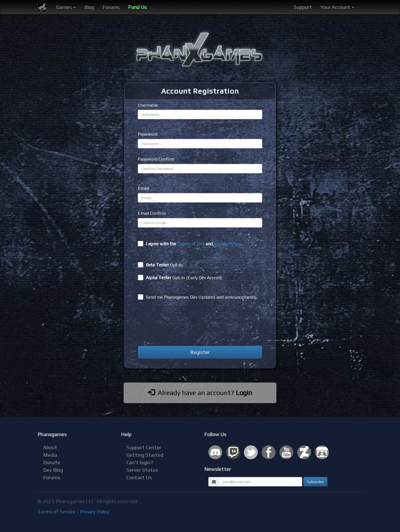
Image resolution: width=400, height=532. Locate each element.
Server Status (142, 470)
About (50, 447)
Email (143, 188)
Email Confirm (152, 213)
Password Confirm (156, 159)
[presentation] (180, 324)
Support (303, 7)
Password (148, 134)
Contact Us (139, 477)
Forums (111, 7)
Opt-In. (161, 265)
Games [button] (66, 7)
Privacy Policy (227, 244)
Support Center (144, 447)
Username (148, 105)
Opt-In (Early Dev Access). (180, 278)
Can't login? (140, 462)
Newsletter (217, 469)
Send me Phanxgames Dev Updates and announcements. (197, 297)
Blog (89, 7)
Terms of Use (191, 244)
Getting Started (145, 455)
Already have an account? (200, 393)
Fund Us (137, 7)
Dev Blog (53, 470)
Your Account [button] (337, 7)
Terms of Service (57, 512)
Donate (52, 462)
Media (50, 455)
